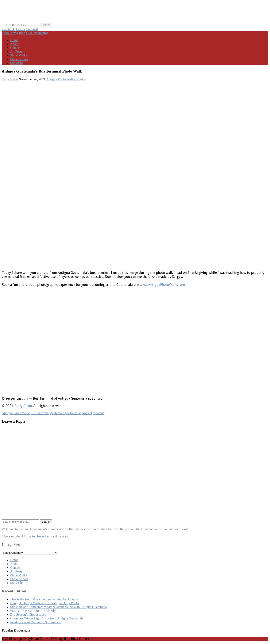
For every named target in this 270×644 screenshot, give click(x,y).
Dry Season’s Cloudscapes (28, 615)
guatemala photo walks (66, 413)
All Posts (16, 51)
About (14, 44)
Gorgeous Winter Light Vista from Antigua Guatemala (47, 618)
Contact (15, 48)
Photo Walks (19, 55)
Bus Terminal (40, 413)
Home (14, 40)
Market (81, 79)
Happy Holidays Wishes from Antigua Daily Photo (44, 603)
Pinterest (32, 29)
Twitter (20, 29)
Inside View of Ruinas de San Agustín (36, 622)
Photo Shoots (19, 59)
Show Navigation (13, 33)
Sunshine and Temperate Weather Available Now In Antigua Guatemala (58, 607)
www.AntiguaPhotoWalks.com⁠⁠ (162, 285)
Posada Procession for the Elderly (33, 611)
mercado (99, 413)
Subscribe (17, 63)
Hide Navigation (37, 33)
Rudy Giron (10, 79)
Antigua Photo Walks (61, 79)
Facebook (8, 29)
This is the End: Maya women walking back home (44, 599)
